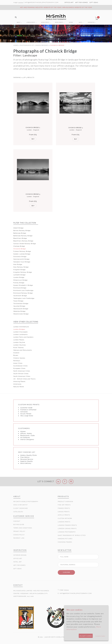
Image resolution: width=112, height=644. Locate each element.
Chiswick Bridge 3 (76, 128)
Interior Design (20, 555)
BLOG (80, 22)
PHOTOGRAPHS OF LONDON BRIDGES (34, 45)
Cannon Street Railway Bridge (25, 244)
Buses (16, 355)
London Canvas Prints (67, 529)
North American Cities (22, 371)
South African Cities (21, 374)
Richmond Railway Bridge (23, 293)
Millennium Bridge (20, 280)
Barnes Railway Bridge (22, 231)
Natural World (19, 387)
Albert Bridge (18, 228)
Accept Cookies (86, 636)
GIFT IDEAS (94, 2)
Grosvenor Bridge (20, 257)
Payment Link (19, 538)
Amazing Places (19, 381)
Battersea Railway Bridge (23, 236)
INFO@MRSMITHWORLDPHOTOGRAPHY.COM (76, 593)
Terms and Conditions (23, 528)
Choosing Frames (65, 542)
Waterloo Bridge (19, 311)
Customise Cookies (100, 636)
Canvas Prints (64, 512)
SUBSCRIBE (66, 572)
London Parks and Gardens (23, 337)
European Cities (19, 368)
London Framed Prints (67, 525)
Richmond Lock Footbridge (23, 290)
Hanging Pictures (65, 539)
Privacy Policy (19, 531)
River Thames (19, 348)
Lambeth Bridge (19, 275)
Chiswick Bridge (20, 249)
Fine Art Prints (64, 505)
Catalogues (18, 512)
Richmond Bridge (20, 288)
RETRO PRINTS (59, 22)
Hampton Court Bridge (22, 262)
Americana (17, 384)
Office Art (18, 559)
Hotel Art (18, 562)
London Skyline (19, 342)
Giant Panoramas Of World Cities (72, 535)
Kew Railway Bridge (21, 267)
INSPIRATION (91, 22)
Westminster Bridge (21, 314)
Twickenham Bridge (21, 304)
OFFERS (71, 22)
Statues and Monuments (23, 350)
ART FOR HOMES (82, 2)
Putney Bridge (19, 283)
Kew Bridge (18, 264)
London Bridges (19, 329)
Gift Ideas (17, 569)
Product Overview (65, 502)
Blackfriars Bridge (20, 238)
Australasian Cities (20, 366)
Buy (33, 139)
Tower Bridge (18, 301)
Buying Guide (19, 525)
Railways (17, 361)
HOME (16, 45)
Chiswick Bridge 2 (33, 128)
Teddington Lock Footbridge (24, 298)
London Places (19, 340)
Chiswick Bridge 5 (33, 194)
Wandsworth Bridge (21, 309)
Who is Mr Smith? (20, 505)
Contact (17, 521)
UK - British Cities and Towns (24, 379)
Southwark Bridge (20, 296)
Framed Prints (64, 508)
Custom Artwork (65, 518)
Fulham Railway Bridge (22, 251)
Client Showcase (21, 508)
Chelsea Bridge (19, 246)
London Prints (64, 522)
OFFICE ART (69, 2)
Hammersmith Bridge (21, 259)
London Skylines (20, 345)
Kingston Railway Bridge (23, 272)
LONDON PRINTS (31, 22)
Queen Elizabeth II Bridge (23, 285)
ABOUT (19, 22)
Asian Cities (18, 363)
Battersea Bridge (20, 233)
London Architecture (21, 327)
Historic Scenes (19, 358)
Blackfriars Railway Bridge (23, 241)
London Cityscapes (20, 332)
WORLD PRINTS (45, 22)
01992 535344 (18, 2)
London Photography (67, 532)
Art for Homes (19, 565)
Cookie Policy (19, 535)
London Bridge (19, 277)
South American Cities (22, 376)
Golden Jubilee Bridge (22, 254)
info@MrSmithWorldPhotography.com (41, 2)
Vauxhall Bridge (19, 306)
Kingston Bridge (19, 270)
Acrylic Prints (64, 515)
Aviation (16, 353)
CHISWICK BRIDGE (57, 45)
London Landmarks (20, 334)
